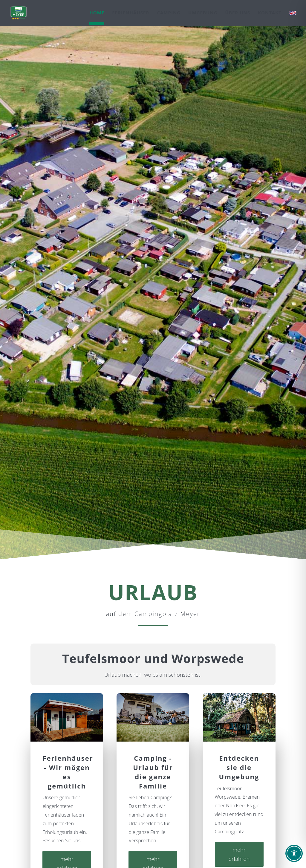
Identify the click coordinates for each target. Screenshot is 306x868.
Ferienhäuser (131, 13)
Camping (169, 13)
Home (97, 13)
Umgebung (203, 13)
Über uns (237, 13)
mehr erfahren (239, 854)
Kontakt (270, 13)
